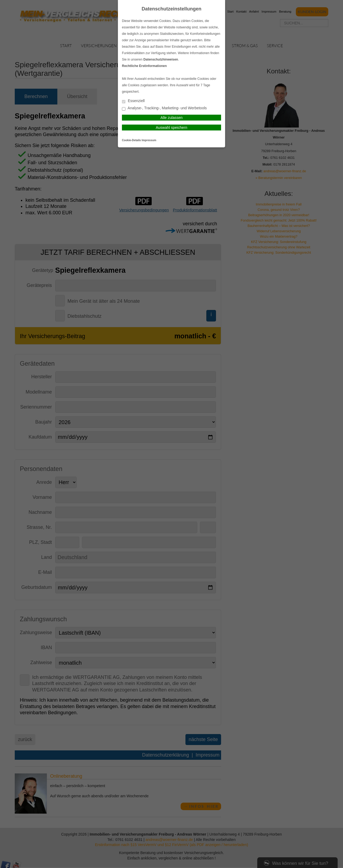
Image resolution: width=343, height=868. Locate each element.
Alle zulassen (172, 118)
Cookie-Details (131, 140)
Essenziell (133, 101)
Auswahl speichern (171, 128)
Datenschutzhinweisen (161, 59)
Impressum (149, 140)
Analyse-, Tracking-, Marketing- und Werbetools (164, 108)
